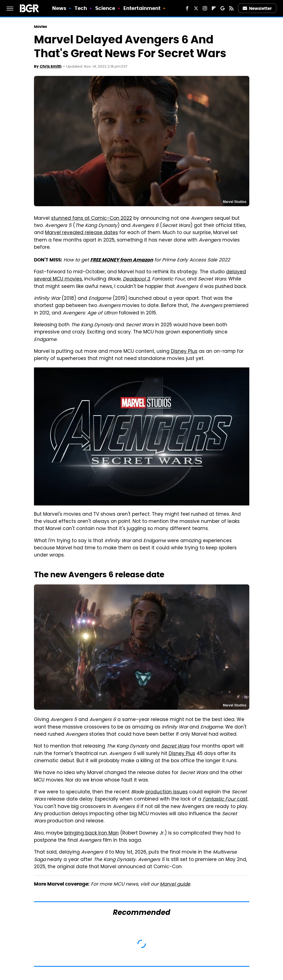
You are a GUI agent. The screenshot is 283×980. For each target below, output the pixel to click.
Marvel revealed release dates (81, 233)
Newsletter (257, 8)
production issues (167, 792)
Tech (81, 8)
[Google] (223, 8)
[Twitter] (196, 8)
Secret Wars (175, 746)
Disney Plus (184, 352)
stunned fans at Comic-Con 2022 (92, 219)
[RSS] (231, 8)
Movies (41, 27)
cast (225, 799)
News (59, 8)
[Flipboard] (214, 8)
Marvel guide (175, 884)
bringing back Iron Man (92, 833)
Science (105, 8)
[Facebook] (187, 8)
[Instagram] (205, 8)
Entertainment (142, 8)
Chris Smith (51, 66)
